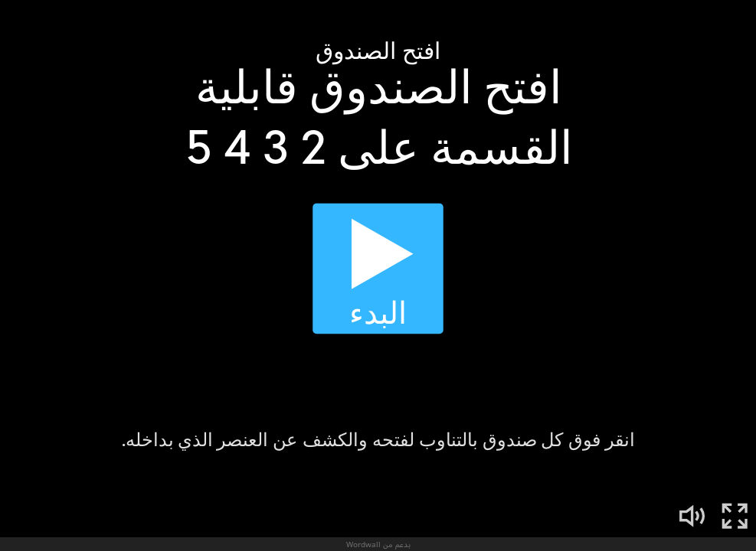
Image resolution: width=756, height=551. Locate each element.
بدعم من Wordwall (378, 544)
